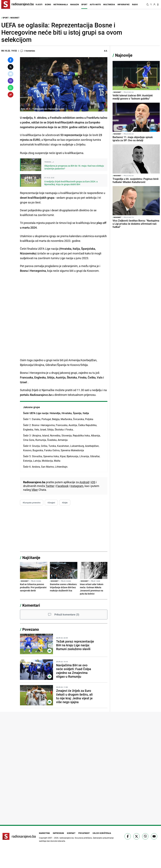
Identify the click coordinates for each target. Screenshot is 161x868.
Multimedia (109, 4)
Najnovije (124, 55)
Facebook (62, 486)
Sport (84, 4)
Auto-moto (95, 4)
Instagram (77, 486)
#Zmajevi (51, 503)
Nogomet (15, 18)
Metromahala (61, 4)
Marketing (43, 833)
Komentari (31, 605)
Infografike (124, 4)
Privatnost (84, 833)
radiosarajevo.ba (67, 837)
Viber (35, 490)
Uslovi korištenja (101, 833)
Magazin (75, 4)
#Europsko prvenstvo (32, 503)
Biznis (48, 4)
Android (84, 482)
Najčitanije (31, 558)
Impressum (58, 833)
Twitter (50, 486)
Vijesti (39, 4)
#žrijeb (65, 503)
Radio (135, 4)
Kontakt (71, 833)
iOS (93, 482)
